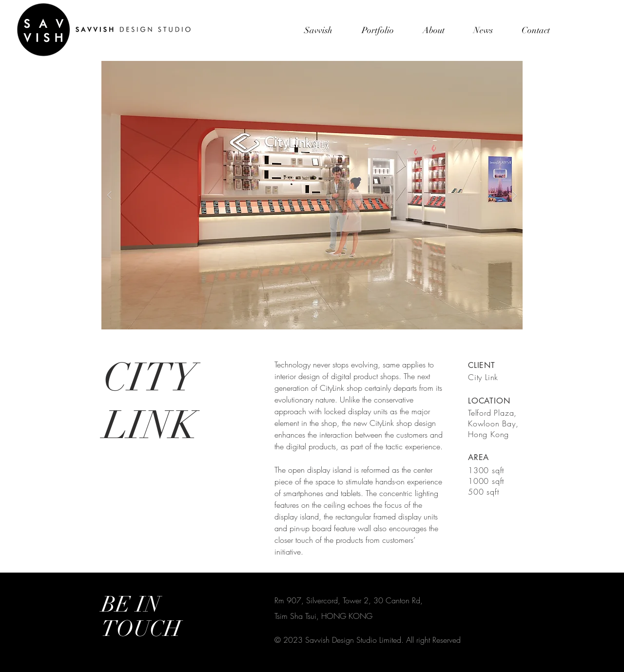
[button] (312, 195)
